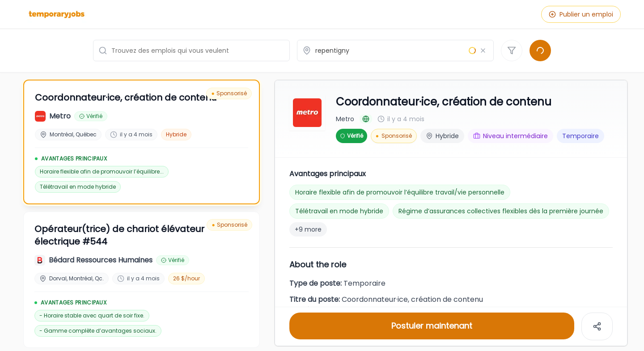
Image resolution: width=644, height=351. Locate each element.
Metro (345, 119)
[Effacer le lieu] (483, 51)
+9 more (308, 229)
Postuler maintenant (432, 326)
